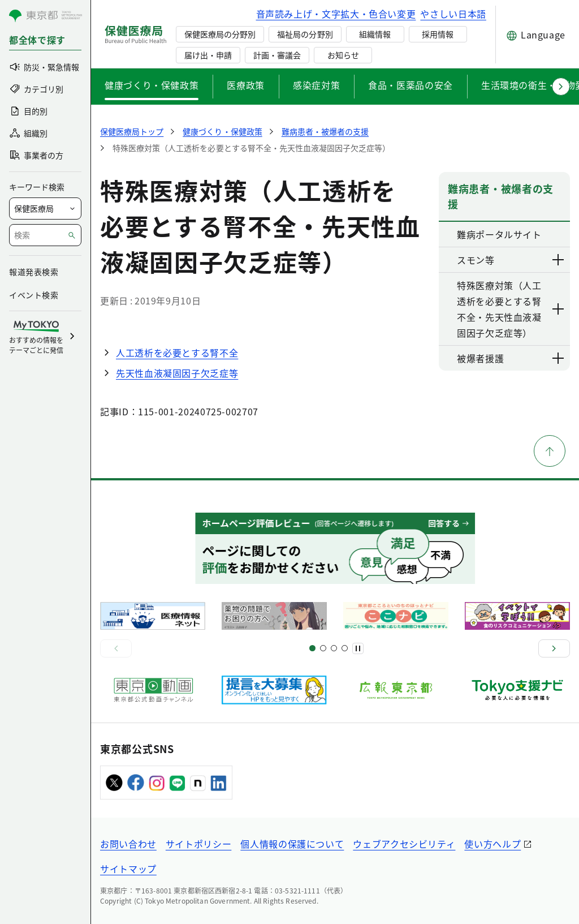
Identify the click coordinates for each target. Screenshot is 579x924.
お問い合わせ (128, 844)
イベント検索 (34, 295)
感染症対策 (316, 85)
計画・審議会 (277, 55)
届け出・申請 (208, 55)
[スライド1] (312, 648)
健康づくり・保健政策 (152, 85)
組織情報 (375, 34)
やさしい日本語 (453, 14)
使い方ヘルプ (492, 844)
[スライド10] (345, 648)
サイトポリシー (198, 844)
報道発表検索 (34, 272)
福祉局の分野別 (305, 34)
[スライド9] (334, 648)
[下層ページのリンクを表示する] (559, 260)
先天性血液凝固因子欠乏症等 (177, 373)
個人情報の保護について (292, 844)
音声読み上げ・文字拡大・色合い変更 (336, 14)
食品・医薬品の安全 (411, 85)
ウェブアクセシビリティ (404, 844)
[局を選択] (45, 209)
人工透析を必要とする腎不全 (177, 353)
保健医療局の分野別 (220, 34)
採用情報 (438, 34)
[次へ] (554, 648)
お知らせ (343, 55)
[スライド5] (323, 648)
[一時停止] (358, 648)
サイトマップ (128, 869)
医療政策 (246, 85)
